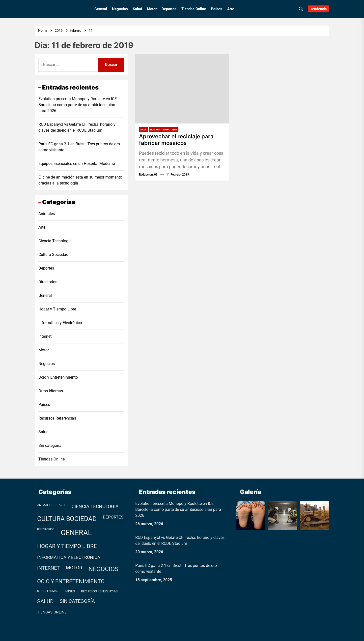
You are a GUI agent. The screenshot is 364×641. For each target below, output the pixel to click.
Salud (137, 9)
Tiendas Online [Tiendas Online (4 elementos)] (52, 612)
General (101, 9)
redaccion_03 (148, 175)
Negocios (120, 9)
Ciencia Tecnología (55, 241)
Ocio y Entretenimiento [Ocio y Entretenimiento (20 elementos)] (71, 581)
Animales (47, 214)
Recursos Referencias (57, 418)
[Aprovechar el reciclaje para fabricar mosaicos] (182, 89)
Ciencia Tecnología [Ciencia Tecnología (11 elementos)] (95, 506)
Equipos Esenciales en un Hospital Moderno (77, 164)
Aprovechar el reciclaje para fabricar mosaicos (176, 140)
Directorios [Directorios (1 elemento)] (46, 529)
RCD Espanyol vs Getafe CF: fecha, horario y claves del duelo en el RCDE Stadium (77, 127)
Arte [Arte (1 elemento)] (62, 505)
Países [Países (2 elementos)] (70, 591)
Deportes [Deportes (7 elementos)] (113, 517)
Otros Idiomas (51, 391)
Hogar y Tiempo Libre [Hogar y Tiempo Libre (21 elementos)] (67, 546)
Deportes (169, 9)
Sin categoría (50, 445)
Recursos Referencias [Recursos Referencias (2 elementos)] (99, 591)
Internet (45, 336)
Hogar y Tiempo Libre (164, 130)
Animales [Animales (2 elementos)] (45, 505)
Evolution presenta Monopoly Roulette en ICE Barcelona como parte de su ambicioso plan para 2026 (78, 105)
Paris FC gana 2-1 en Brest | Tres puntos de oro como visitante (79, 147)
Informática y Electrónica (60, 323)
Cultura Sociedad (53, 255)
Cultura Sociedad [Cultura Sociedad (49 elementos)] (67, 519)
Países (217, 9)
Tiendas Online (194, 9)
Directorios (48, 282)
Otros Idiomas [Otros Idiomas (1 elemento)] (48, 591)
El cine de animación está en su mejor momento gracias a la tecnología (80, 180)
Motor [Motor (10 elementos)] (74, 568)
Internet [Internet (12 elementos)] (48, 568)
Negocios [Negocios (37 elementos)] (103, 569)
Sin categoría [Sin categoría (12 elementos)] (77, 601)
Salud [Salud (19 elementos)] (45, 601)
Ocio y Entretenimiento (58, 377)
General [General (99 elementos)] (76, 533)
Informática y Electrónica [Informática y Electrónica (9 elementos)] (69, 557)
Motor (152, 9)
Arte (231, 9)
